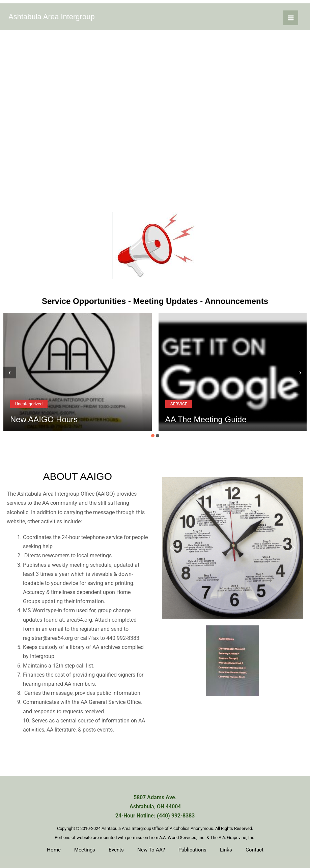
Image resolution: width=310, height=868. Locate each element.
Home (54, 850)
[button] (153, 436)
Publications (192, 850)
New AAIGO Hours (44, 419)
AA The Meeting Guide (206, 419)
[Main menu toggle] (291, 18)
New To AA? (151, 850)
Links (226, 850)
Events (116, 850)
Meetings (85, 850)
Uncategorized (29, 404)
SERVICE (179, 404)
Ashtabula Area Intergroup (52, 17)
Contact (255, 850)
